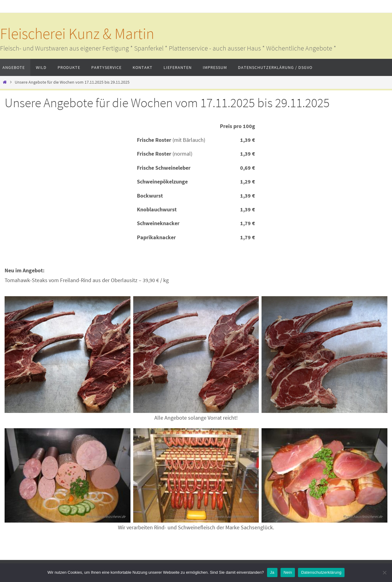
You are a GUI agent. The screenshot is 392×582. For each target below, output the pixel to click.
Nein (288, 572)
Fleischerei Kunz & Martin (77, 34)
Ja (272, 572)
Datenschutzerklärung (321, 572)
